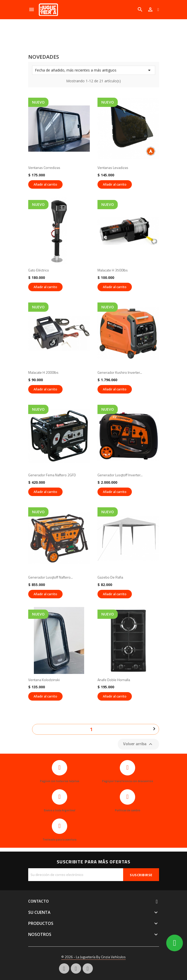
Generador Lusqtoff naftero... (51, 577)
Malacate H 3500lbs (113, 270)
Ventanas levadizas (113, 168)
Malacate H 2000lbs (43, 372)
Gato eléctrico (39, 270)
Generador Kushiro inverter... (120, 372)
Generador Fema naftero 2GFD (52, 475)
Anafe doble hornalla (114, 680)
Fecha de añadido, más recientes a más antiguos (94, 70)
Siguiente (154, 729)
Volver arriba (138, 744)
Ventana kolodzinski (44, 680)
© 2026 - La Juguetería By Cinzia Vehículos (93, 957)
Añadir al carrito (45, 184)
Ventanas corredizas (44, 168)
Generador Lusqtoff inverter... (120, 475)
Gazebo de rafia (110, 577)
